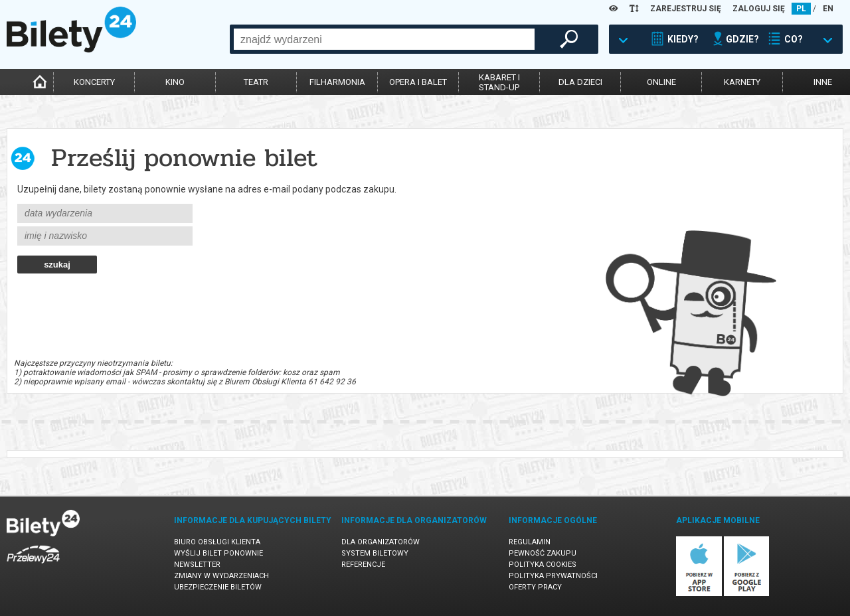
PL (801, 9)
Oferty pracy (535, 587)
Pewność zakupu (543, 553)
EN (828, 9)
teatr (256, 82)
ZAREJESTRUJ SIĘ (686, 9)
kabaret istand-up (499, 82)
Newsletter (197, 565)
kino (175, 82)
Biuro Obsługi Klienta (217, 542)
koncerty (94, 82)
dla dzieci (580, 82)
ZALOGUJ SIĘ (759, 9)
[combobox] (384, 39)
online (661, 82)
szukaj (57, 265)
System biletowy (375, 553)
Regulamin (530, 542)
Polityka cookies (543, 565)
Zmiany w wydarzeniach (221, 576)
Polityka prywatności (553, 576)
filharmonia (337, 82)
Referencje (363, 565)
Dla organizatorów (381, 542)
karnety (742, 82)
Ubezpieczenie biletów (218, 587)
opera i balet (418, 82)
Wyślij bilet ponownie (218, 553)
